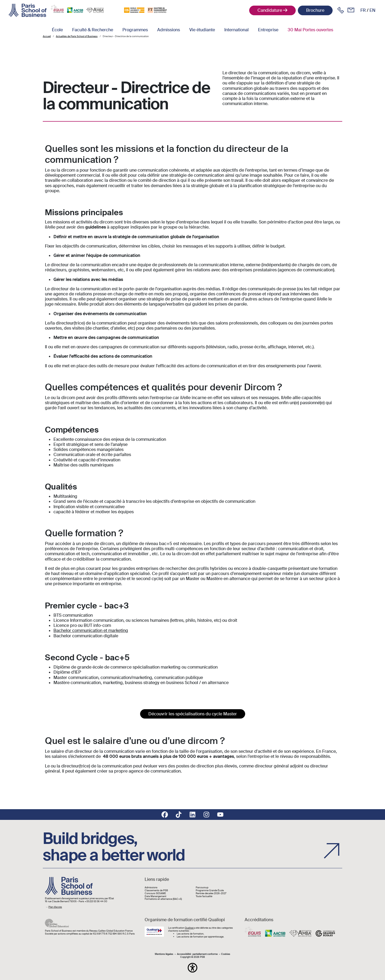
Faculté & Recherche (93, 30)
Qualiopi (189, 928)
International (236, 30)
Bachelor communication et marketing (91, 630)
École (57, 30)
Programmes (135, 30)
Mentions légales (164, 954)
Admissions (169, 30)
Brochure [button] (315, 10)
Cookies (226, 954)
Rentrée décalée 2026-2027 (211, 894)
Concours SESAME (155, 894)
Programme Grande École (210, 891)
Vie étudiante (202, 30)
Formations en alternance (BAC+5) (163, 899)
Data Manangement (155, 896)
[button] (192, 968)
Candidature (270, 10)
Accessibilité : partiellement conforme (197, 954)
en (372, 10)
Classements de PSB (156, 891)
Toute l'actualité (204, 896)
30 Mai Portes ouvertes (310, 30)
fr (363, 10)
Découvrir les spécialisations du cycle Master (193, 714)
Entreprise (268, 30)
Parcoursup (202, 888)
